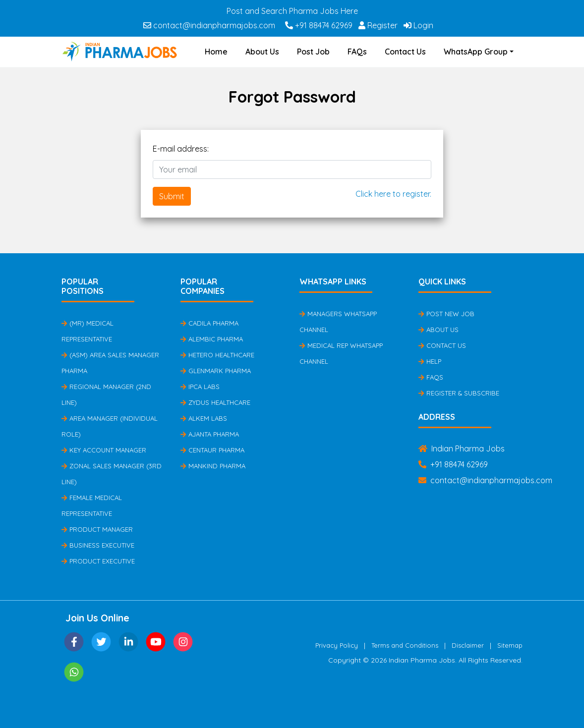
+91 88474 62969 (319, 25)
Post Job (313, 52)
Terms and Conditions (405, 645)
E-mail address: (181, 149)
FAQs (357, 52)
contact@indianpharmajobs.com (209, 25)
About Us (262, 52)
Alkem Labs (204, 418)
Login (418, 25)
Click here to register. (393, 194)
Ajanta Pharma (210, 434)
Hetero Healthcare (217, 355)
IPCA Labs (200, 387)
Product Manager (97, 529)
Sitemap (510, 645)
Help (430, 361)
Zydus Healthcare (215, 402)
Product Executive (98, 561)
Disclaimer (468, 645)
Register (378, 25)
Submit (172, 196)
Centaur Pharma (212, 450)
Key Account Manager (104, 450)
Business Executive (98, 545)
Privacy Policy (337, 645)
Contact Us (405, 52)
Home (216, 52)
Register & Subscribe (459, 393)
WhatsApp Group (476, 52)
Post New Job (446, 314)
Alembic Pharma (212, 339)
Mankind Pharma (213, 466)
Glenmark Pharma (216, 371)
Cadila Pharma (209, 323)
